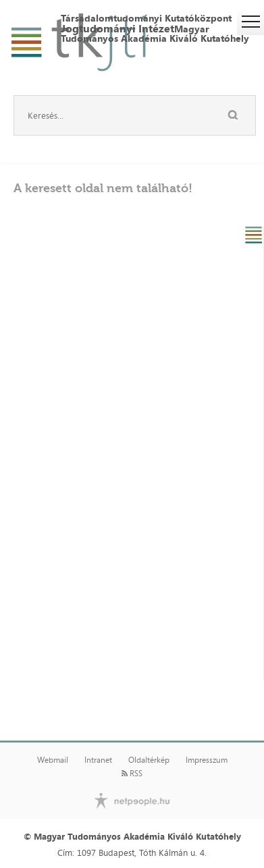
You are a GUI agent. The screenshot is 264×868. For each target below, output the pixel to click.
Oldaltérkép (149, 760)
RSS (132, 774)
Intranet (98, 760)
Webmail (53, 760)
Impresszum (207, 760)
